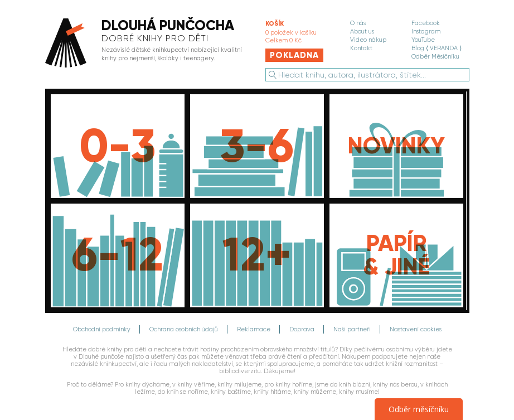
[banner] (146, 44)
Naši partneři (352, 329)
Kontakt (361, 48)
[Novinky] (396, 146)
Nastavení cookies (416, 329)
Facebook (426, 23)
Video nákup (368, 40)
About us (362, 32)
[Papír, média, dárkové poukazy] (396, 255)
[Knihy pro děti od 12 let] (257, 255)
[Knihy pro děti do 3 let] (118, 146)
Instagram (426, 32)
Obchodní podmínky (102, 329)
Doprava (302, 329)
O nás (358, 23)
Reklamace (254, 329)
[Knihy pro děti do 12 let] (118, 255)
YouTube (423, 40)
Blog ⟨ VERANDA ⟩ (437, 48)
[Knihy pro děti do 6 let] (257, 146)
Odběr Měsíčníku (435, 57)
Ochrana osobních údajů (184, 329)
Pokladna (294, 55)
